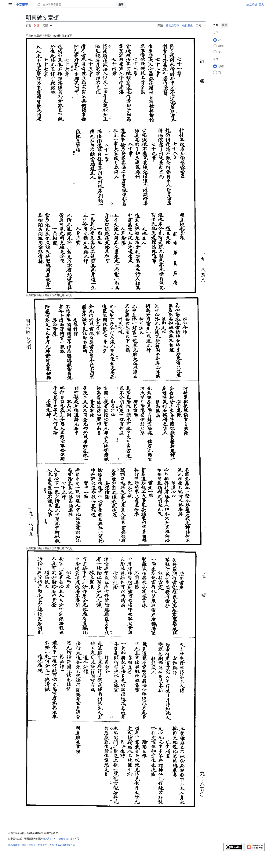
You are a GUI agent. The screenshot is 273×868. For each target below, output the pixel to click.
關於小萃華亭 (29, 845)
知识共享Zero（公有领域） (56, 839)
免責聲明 (42, 845)
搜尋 (121, 5)
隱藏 (224, 25)
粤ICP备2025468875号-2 (62, 845)
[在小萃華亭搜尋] (76, 5)
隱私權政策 (14, 845)
